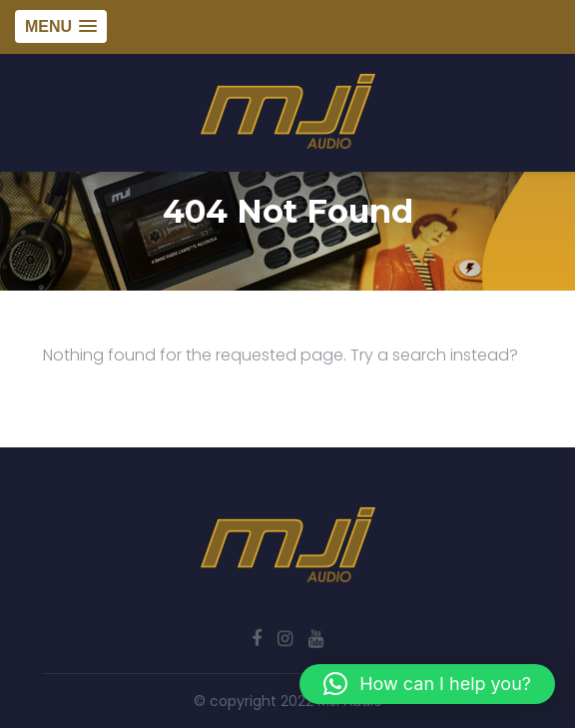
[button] (427, 684)
